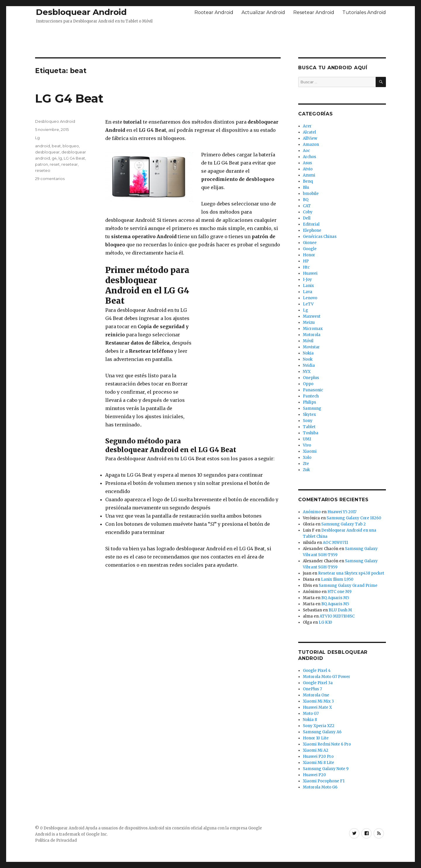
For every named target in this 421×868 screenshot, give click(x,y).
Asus (307, 163)
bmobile (311, 194)
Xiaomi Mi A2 (316, 750)
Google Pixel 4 (317, 671)
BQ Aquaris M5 (335, 598)
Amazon (311, 145)
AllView (310, 138)
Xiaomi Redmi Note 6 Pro (327, 744)
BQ (306, 200)
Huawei (310, 273)
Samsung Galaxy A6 (322, 732)
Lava (308, 292)
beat (56, 146)
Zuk (306, 470)
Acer (307, 126)
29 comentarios (50, 179)
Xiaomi (310, 451)
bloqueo (71, 146)
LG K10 (325, 622)
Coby (308, 212)
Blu (306, 187)
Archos (309, 157)
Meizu (309, 323)
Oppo (308, 384)
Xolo (307, 458)
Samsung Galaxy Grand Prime (348, 586)
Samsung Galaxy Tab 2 (344, 524)
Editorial (311, 224)
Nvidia (309, 365)
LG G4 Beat (69, 98)
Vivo (307, 445)
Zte (306, 464)
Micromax (313, 329)
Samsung (312, 408)
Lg (37, 138)
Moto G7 (311, 714)
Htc (306, 267)
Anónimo (312, 512)
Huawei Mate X (317, 707)
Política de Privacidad (56, 840)
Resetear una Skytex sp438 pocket (351, 573)
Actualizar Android (263, 12)
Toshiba (311, 433)
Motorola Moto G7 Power (327, 677)
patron (42, 164)
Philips (309, 402)
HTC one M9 (339, 592)
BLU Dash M (340, 610)
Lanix (308, 286)
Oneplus (311, 378)
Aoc (306, 151)
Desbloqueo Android (55, 121)
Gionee (310, 243)
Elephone (312, 230)
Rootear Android (214, 12)
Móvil (308, 341)
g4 (54, 158)
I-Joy (307, 280)
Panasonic (313, 390)
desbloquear (47, 152)
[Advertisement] (210, 39)
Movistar (311, 347)
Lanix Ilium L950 (337, 579)
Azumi (309, 175)
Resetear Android (314, 12)
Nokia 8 (310, 720)
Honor (309, 255)
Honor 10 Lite (316, 738)
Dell (307, 218)
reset (55, 164)
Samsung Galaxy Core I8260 (354, 518)
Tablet (309, 427)
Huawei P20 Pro (318, 757)
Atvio (308, 169)
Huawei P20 (314, 775)
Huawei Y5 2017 (342, 512)
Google (310, 249)
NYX (307, 372)
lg (60, 158)
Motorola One (316, 695)
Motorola (312, 335)
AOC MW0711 (335, 543)
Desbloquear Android (81, 12)
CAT (307, 206)
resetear (70, 164)
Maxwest (312, 316)
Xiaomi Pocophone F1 (324, 781)
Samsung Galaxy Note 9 (326, 769)
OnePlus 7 (312, 689)
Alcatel (309, 132)
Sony (308, 421)
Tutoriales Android (364, 12)
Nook (308, 359)
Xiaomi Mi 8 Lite (319, 763)
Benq (308, 181)
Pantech (311, 396)
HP (306, 261)
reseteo (43, 170)
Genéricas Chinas (320, 237)
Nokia (308, 353)
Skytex (309, 415)
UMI (307, 439)
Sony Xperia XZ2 (319, 726)
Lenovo (310, 298)
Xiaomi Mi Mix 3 (318, 701)
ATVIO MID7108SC (337, 616)
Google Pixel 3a (318, 683)
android (43, 146)
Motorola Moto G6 (320, 787)
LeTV (308, 304)
